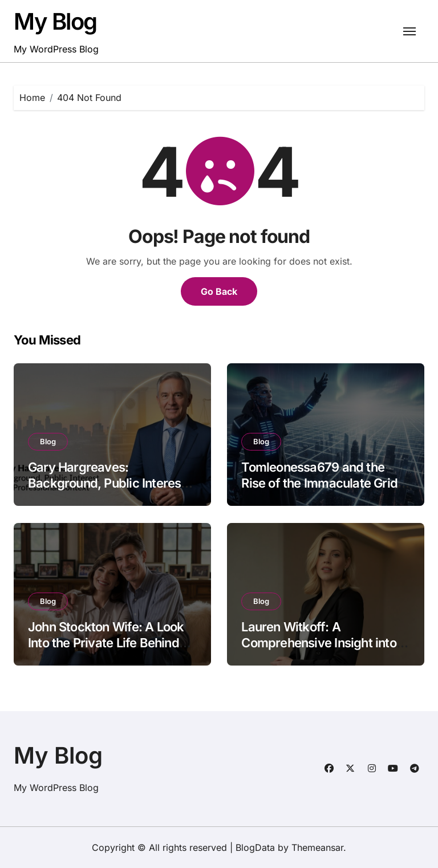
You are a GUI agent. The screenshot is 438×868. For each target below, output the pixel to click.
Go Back (219, 291)
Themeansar (317, 847)
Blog (48, 441)
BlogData (255, 847)
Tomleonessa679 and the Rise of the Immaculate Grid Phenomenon (319, 483)
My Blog (55, 21)
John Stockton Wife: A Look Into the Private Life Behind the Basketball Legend (106, 643)
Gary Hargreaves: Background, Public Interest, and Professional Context (108, 483)
